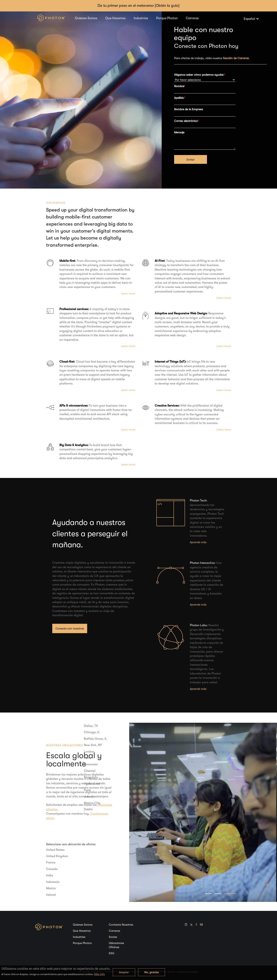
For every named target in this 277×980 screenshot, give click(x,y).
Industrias (141, 18)
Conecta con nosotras (70, 628)
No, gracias (151, 972)
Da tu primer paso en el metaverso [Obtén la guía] (138, 6)
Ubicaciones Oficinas (116, 945)
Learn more (128, 293)
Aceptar (124, 972)
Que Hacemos (115, 18)
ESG (112, 953)
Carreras (192, 18)
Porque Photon (167, 18)
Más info (100, 974)
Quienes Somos (86, 18)
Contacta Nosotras (121, 925)
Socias (113, 937)
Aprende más (198, 542)
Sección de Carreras (236, 58)
